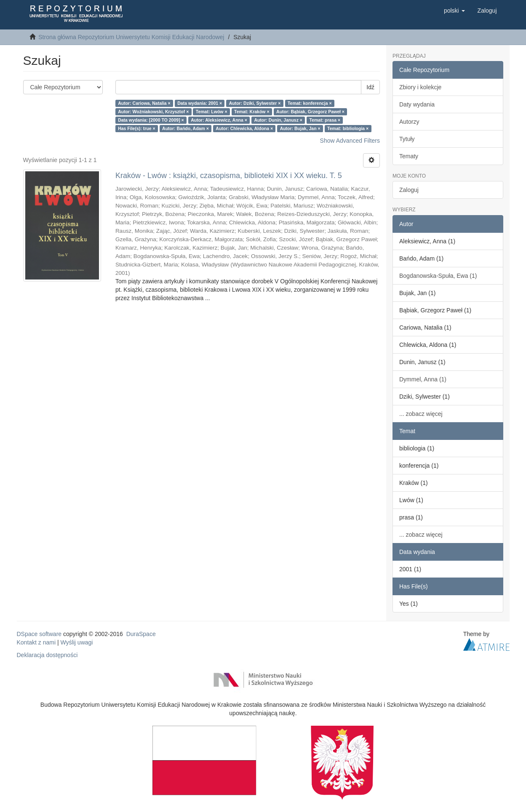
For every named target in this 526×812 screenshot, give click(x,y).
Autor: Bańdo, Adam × (186, 128)
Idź (370, 87)
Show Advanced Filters (350, 141)
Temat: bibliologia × (348, 128)
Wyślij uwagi (77, 642)
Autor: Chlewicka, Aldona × (244, 128)
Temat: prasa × (325, 120)
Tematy (409, 156)
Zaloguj (409, 190)
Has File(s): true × (136, 128)
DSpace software (39, 634)
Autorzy (409, 122)
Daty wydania (417, 104)
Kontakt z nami (36, 642)
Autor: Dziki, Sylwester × (255, 103)
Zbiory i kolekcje (420, 87)
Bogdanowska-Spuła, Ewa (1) (438, 276)
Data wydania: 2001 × (200, 103)
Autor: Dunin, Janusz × (278, 120)
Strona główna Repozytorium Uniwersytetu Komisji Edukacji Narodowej (131, 37)
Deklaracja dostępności (47, 655)
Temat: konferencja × (310, 103)
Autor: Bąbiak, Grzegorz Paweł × (310, 112)
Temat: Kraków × (252, 112)
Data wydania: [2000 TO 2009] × (151, 120)
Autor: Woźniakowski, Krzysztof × (153, 112)
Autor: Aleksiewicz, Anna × (219, 120)
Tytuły (407, 139)
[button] (454, 11)
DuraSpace (141, 634)
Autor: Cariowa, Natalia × (144, 103)
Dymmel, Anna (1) (423, 379)
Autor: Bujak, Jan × (300, 128)
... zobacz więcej (421, 414)
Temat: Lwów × (212, 112)
